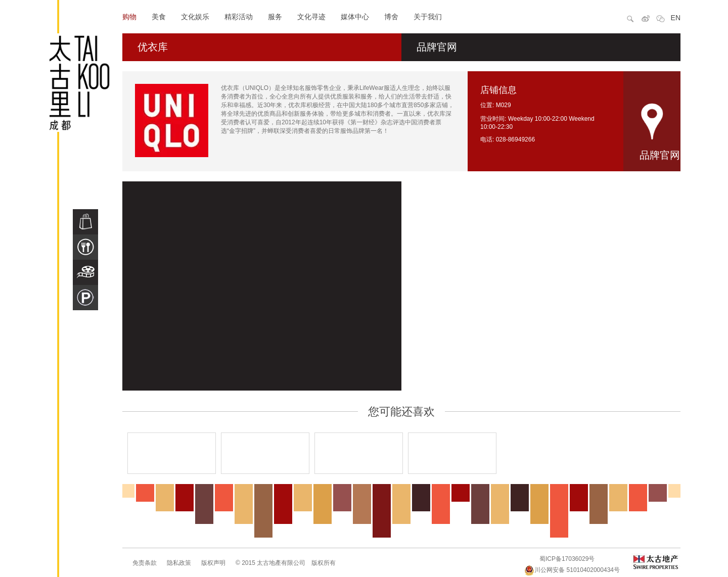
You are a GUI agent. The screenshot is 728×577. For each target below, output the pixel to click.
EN (676, 18)
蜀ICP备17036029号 (567, 559)
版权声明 (213, 563)
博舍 (391, 17)
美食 (159, 17)
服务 (275, 17)
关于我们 (428, 17)
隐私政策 (179, 563)
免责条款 (145, 563)
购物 (129, 17)
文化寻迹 (311, 17)
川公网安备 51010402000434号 (572, 570)
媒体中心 (355, 17)
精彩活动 (239, 17)
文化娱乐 (195, 17)
